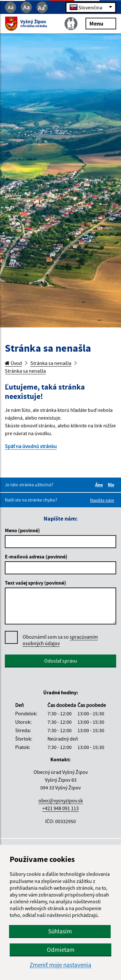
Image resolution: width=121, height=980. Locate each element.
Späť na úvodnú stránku (31, 446)
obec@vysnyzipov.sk (61, 800)
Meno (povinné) (22, 530)
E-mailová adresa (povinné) (36, 556)
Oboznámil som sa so (60, 640)
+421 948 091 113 (60, 808)
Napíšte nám (102, 500)
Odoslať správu (61, 661)
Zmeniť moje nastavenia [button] (60, 965)
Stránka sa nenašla (51, 363)
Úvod (13, 363)
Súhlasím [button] (60, 931)
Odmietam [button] (61, 950)
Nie (112, 485)
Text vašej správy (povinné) (35, 583)
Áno (100, 485)
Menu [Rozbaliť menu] (101, 23)
